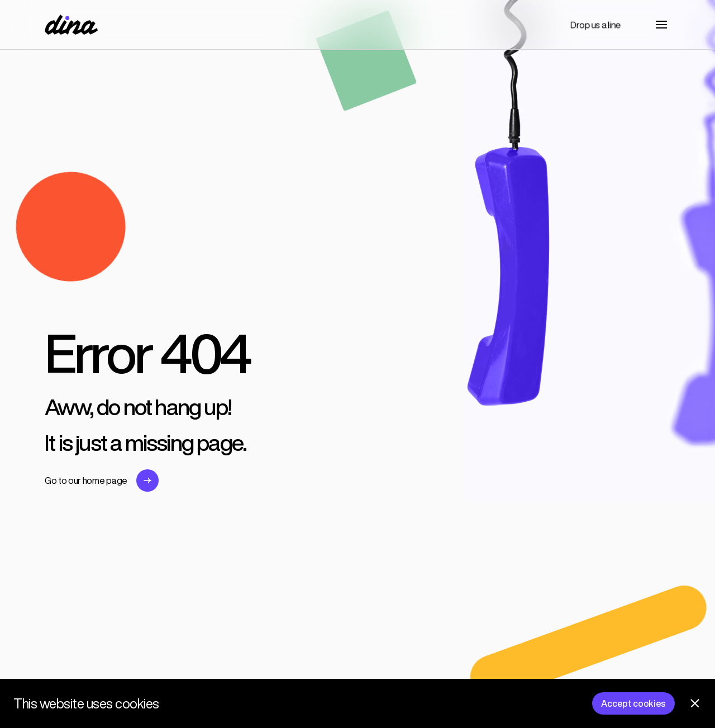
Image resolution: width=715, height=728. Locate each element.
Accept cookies (633, 703)
